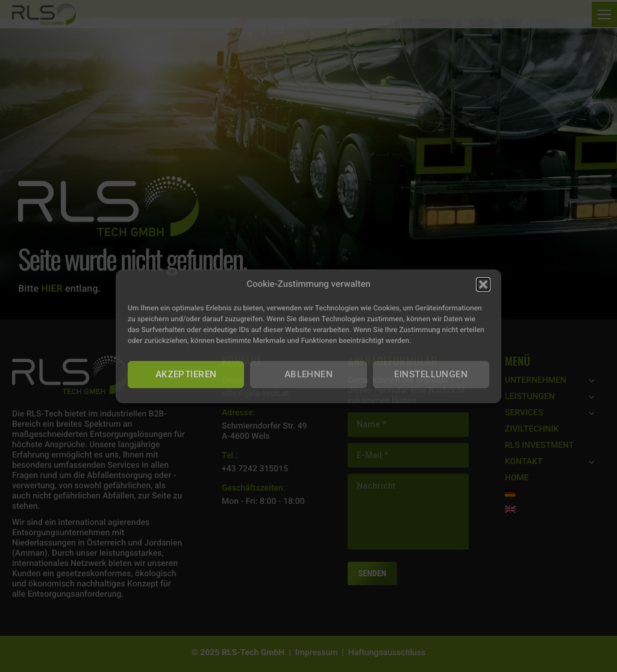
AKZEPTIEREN (186, 374)
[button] (483, 284)
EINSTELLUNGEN (431, 374)
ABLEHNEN (309, 374)
